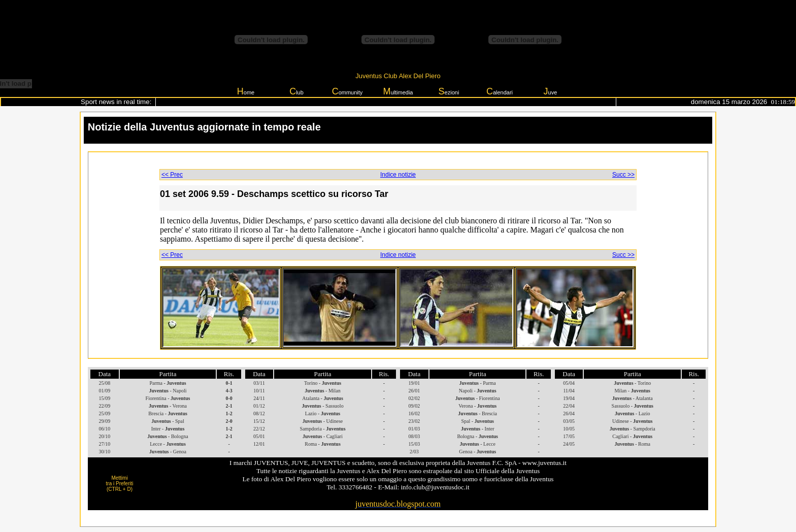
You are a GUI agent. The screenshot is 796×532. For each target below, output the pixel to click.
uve (551, 91)
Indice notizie (398, 175)
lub (296, 91)
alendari (500, 91)
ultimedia (398, 91)
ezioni (449, 91)
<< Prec (172, 175)
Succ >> (623, 175)
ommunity (347, 91)
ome (246, 91)
